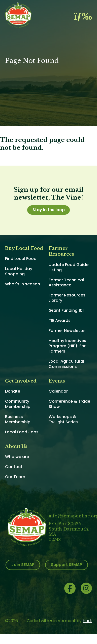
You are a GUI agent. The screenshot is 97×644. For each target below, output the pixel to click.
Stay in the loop (49, 210)
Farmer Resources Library (67, 298)
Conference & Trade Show (69, 404)
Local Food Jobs (22, 432)
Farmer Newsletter (67, 331)
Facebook (70, 588)
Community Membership (18, 404)
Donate (13, 391)
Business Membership (18, 419)
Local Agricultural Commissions (66, 364)
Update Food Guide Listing (69, 267)
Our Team (15, 477)
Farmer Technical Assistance (66, 283)
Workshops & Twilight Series (63, 419)
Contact (14, 467)
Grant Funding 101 (66, 310)
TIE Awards (60, 320)
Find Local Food (21, 259)
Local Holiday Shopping (19, 271)
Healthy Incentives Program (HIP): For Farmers (67, 346)
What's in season (23, 284)
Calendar (58, 391)
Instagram (86, 588)
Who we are (17, 457)
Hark (87, 621)
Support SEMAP (67, 565)
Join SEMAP (23, 565)
